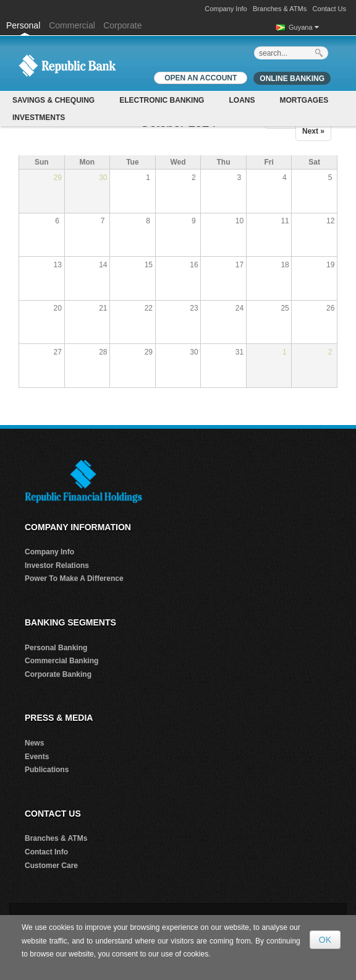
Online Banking (292, 79)
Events (37, 757)
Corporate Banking (58, 674)
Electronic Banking (162, 100)
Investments (39, 118)
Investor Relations (57, 565)
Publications (47, 770)
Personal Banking (56, 648)
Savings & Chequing (53, 100)
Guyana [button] (304, 27)
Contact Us (329, 9)
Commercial (72, 25)
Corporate (122, 25)
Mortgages (304, 100)
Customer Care (51, 866)
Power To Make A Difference (74, 578)
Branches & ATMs (280, 9)
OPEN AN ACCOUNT (201, 78)
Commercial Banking (61, 661)
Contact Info (46, 852)
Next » (313, 131)
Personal (24, 25)
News (34, 743)
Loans (242, 100)
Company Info (226, 9)
